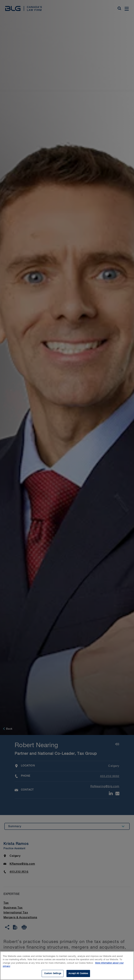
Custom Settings (53, 976)
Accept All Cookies (78, 976)
